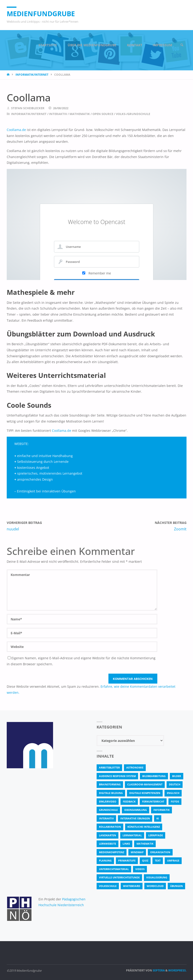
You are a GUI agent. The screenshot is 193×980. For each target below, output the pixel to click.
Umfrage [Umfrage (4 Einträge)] (173, 860)
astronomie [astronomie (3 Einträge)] (135, 767)
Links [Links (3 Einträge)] (126, 844)
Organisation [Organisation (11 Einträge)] (160, 852)
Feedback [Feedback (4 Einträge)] (129, 801)
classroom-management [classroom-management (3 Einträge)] (145, 784)
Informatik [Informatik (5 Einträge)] (161, 810)
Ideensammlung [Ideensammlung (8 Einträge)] (136, 810)
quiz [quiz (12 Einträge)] (145, 860)
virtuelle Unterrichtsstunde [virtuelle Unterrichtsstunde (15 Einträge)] (119, 877)
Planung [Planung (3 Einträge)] (105, 860)
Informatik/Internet (32, 75)
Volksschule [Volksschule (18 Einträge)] (108, 886)
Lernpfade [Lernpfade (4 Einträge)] (156, 835)
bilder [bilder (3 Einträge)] (177, 776)
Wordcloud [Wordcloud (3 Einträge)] (155, 886)
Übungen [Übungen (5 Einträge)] (176, 886)
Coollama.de (16, 130)
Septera (158, 970)
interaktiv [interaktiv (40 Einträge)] (106, 818)
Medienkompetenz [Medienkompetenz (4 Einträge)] (112, 852)
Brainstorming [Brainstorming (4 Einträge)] (110, 784)
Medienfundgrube (41, 14)
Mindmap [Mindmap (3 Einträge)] (137, 852)
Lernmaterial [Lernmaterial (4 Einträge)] (132, 835)
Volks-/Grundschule (133, 114)
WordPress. (177, 970)
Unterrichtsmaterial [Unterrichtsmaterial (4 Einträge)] (114, 869)
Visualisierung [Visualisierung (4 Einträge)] (157, 877)
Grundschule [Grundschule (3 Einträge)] (108, 810)
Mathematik (80, 114)
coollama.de (39, 444)
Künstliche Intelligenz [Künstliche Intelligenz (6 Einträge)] (144, 827)
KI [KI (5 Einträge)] (158, 818)
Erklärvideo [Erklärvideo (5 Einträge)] (108, 801)
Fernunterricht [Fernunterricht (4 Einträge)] (153, 801)
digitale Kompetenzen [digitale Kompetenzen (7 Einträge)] (145, 793)
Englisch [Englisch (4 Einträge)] (173, 793)
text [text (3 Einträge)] (158, 860)
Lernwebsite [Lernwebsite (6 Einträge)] (108, 844)
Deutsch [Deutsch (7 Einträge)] (175, 784)
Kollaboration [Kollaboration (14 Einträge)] (110, 827)
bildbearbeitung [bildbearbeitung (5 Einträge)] (154, 776)
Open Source (103, 114)
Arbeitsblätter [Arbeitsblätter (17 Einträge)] (109, 767)
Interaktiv (58, 114)
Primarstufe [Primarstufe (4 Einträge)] (127, 860)
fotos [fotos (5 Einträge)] (175, 801)
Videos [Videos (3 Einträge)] (140, 869)
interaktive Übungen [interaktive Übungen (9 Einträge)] (135, 818)
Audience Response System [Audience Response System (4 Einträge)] (117, 776)
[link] (182, 45)
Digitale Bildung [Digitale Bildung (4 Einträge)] (111, 793)
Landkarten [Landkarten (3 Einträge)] (108, 835)
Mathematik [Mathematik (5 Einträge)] (145, 844)
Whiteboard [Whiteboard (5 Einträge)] (132, 886)
